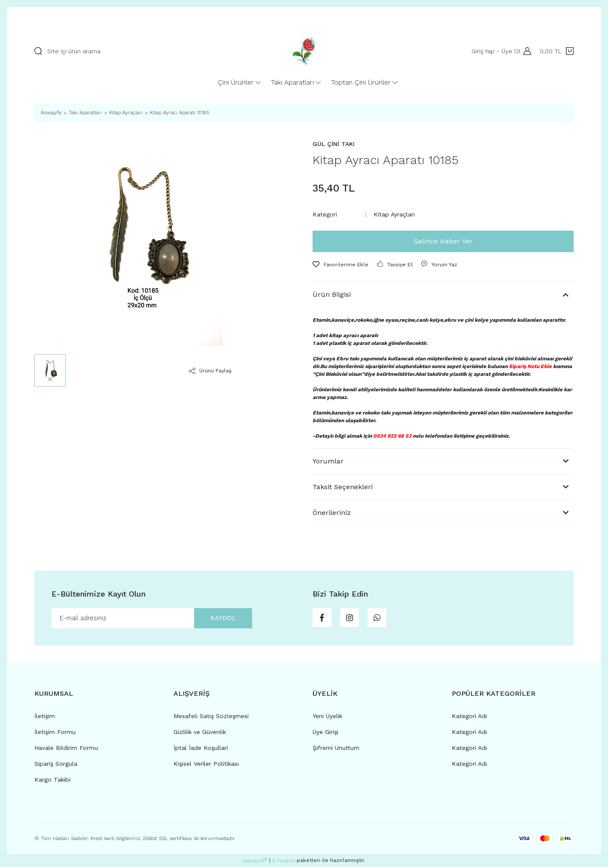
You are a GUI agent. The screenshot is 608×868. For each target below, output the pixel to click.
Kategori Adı (469, 717)
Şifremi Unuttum (336, 749)
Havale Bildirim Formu (66, 749)
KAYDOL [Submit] (220, 619)
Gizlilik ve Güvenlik (200, 733)
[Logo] (304, 51)
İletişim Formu (55, 733)
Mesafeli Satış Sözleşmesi (211, 717)
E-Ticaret (284, 862)
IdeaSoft (255, 862)
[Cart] (557, 51)
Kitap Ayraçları (394, 214)
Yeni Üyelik (327, 717)
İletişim (45, 717)
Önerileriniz (332, 513)
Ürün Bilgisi (332, 294)
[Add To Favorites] (340, 265)
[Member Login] (525, 51)
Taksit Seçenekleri (343, 487)
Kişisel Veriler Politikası (206, 765)
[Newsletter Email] (152, 619)
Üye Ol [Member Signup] (510, 51)
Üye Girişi (325, 733)
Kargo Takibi (52, 781)
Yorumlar (328, 461)
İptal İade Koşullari (201, 749)
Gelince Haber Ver (443, 241)
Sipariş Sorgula (56, 765)
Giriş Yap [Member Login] (482, 51)
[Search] (142, 51)
